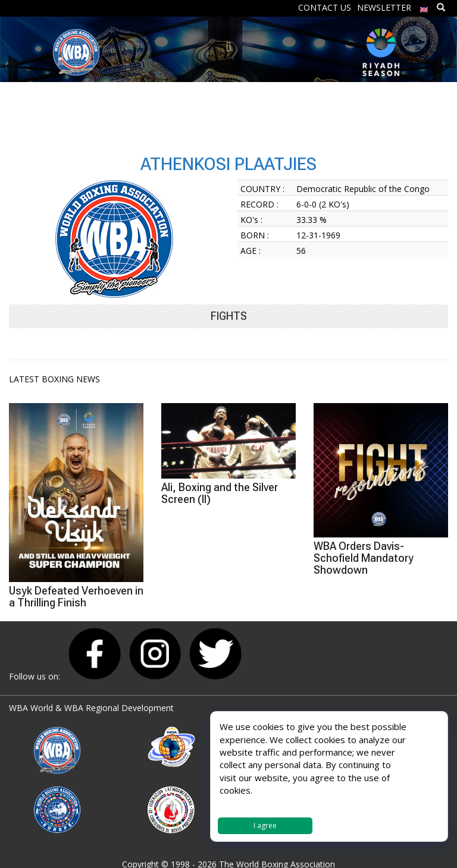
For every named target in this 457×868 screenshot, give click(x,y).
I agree (265, 825)
